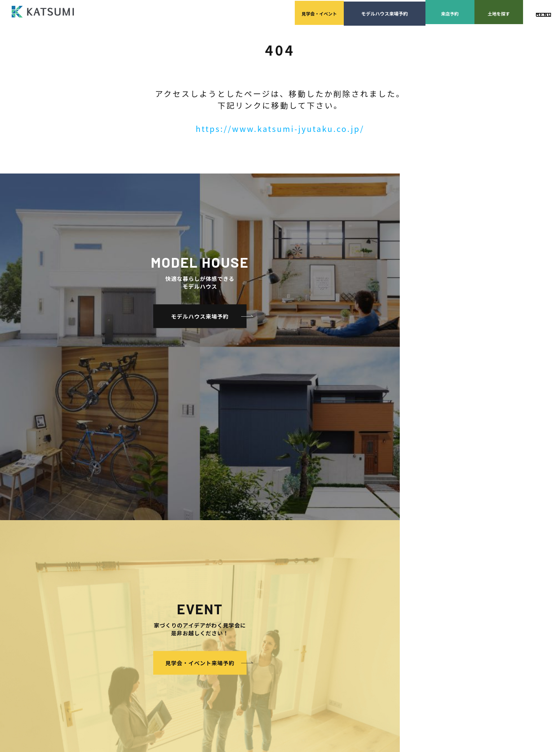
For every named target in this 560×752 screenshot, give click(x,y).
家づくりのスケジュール (371, 566)
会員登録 (167, 531)
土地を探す (474, 12)
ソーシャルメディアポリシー (446, 566)
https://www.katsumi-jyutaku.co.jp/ (280, 129)
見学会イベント (229, 12)
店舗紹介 (425, 519)
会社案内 (268, 507)
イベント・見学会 (278, 578)
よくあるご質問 (432, 507)
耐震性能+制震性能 (186, 601)
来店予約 (393, 12)
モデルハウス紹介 (278, 589)
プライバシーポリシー (439, 554)
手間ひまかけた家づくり (184, 566)
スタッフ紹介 (281, 531)
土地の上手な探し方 (366, 519)
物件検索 (167, 519)
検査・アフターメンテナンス (375, 554)
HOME (165, 507)
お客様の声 (270, 601)
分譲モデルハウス (177, 543)
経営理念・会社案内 (288, 519)
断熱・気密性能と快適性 (192, 613)
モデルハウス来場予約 (311, 12)
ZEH (170, 636)
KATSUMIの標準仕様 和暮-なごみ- (201, 578)
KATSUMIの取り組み (288, 543)
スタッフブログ (432, 531)
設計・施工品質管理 (366, 543)
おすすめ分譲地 (175, 554)
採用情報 (276, 554)
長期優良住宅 (179, 624)
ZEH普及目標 (430, 543)
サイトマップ (430, 578)
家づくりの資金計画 (366, 531)
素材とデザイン (182, 589)
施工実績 (268, 566)
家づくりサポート (356, 507)
